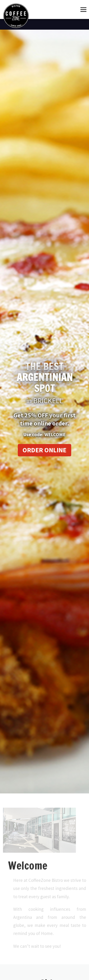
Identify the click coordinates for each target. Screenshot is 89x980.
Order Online (44, 450)
